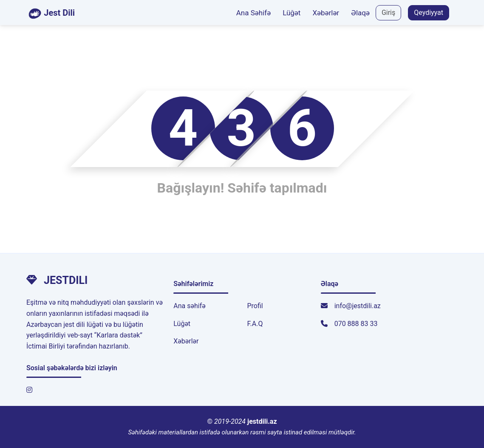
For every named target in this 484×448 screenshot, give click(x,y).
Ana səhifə (189, 306)
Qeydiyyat (429, 13)
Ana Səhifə (253, 13)
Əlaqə (360, 13)
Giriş (388, 13)
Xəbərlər (326, 13)
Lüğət (292, 13)
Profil (255, 306)
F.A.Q (255, 324)
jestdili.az (262, 421)
